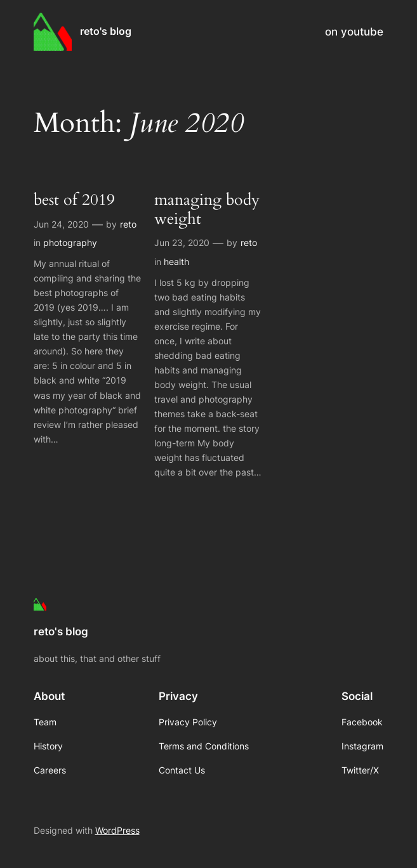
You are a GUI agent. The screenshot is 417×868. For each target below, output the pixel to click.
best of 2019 (74, 200)
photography (70, 243)
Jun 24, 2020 (61, 224)
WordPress (117, 830)
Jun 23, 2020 (182, 243)
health (176, 262)
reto (128, 224)
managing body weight (207, 210)
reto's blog (106, 31)
